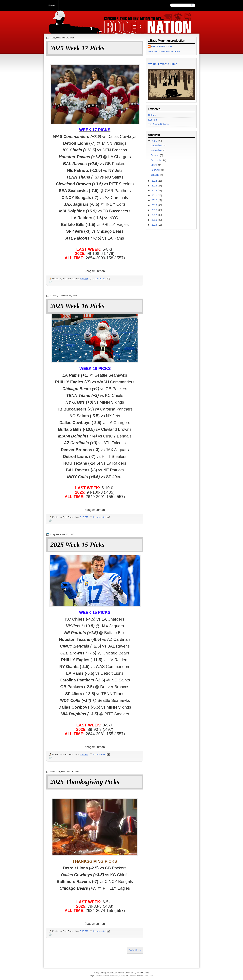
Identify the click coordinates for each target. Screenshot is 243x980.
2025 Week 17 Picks (78, 48)
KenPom (153, 120)
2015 (155, 225)
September (157, 160)
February (156, 170)
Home (51, 5)
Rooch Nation (118, 973)
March (154, 165)
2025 (155, 141)
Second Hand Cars (145, 976)
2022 (155, 191)
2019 (155, 205)
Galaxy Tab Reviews (127, 976)
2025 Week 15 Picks (78, 545)
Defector (153, 115)
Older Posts (135, 950)
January (155, 175)
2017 (155, 215)
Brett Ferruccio (162, 46)
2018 (155, 210)
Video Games (143, 973)
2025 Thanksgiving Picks (85, 782)
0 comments (99, 279)
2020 (155, 200)
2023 (155, 186)
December (157, 145)
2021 (155, 195)
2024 (155, 181)
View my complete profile (164, 51)
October (155, 155)
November (157, 150)
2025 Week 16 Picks (78, 306)
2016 (155, 220)
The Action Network (159, 124)
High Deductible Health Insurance (104, 976)
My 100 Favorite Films (163, 64)
